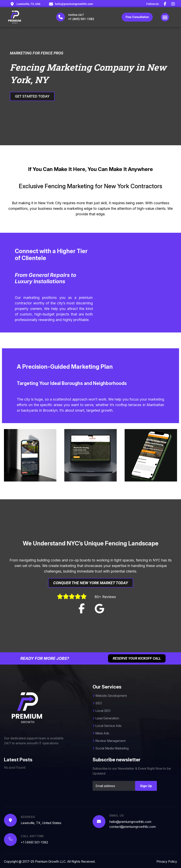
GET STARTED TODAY (34, 96)
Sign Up (146, 786)
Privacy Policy (167, 861)
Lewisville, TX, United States (41, 823)
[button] (165, 17)
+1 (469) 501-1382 (81, 19)
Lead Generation (106, 718)
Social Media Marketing (111, 748)
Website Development (110, 696)
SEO (97, 703)
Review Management (109, 741)
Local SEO (102, 711)
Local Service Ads (107, 726)
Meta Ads (101, 733)
